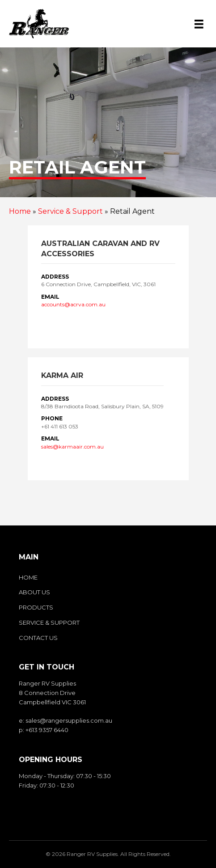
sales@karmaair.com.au (72, 447)
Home (20, 211)
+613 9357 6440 (47, 730)
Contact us (38, 638)
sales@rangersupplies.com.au (69, 720)
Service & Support (70, 211)
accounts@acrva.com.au (73, 304)
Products (36, 607)
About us (34, 592)
